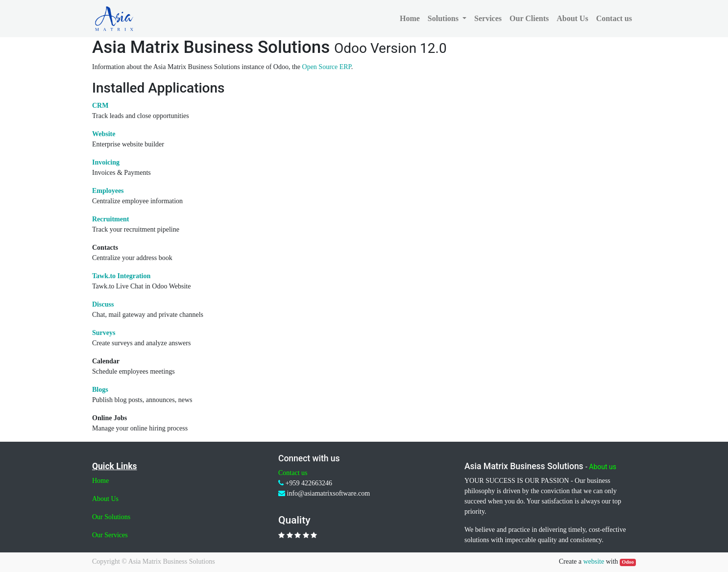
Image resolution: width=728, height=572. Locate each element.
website (594, 561)
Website (104, 134)
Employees (108, 191)
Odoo (628, 562)
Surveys (104, 333)
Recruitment (110, 219)
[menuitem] (410, 19)
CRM (100, 106)
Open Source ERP (327, 67)
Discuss (103, 304)
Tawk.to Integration (121, 276)
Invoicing (106, 162)
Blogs (100, 390)
